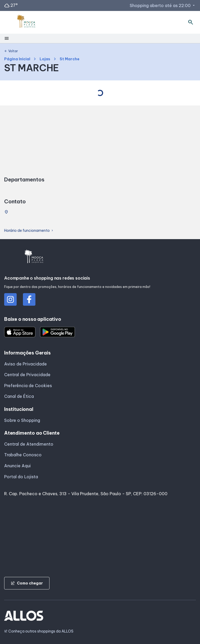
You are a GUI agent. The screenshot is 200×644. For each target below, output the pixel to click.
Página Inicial (17, 59)
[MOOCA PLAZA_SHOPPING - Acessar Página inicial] (26, 22)
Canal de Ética (19, 396)
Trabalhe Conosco (23, 455)
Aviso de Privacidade (26, 364)
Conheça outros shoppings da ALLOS (39, 631)
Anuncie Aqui (17, 466)
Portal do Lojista (21, 477)
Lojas (45, 59)
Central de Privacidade (27, 375)
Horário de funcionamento (29, 231)
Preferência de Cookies (28, 386)
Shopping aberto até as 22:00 (163, 5)
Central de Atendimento (29, 444)
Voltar (11, 51)
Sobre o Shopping (22, 420)
